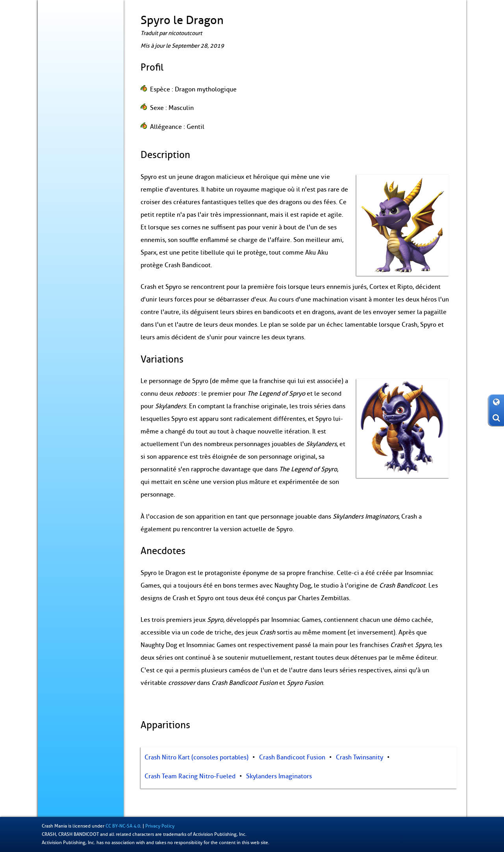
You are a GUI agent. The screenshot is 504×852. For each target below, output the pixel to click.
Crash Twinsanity (359, 757)
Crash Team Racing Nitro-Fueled (190, 776)
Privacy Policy (160, 826)
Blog (51, 75)
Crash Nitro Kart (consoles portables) (196, 757)
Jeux (51, 91)
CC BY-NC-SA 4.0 (123, 826)
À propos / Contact (69, 189)
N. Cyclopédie (81, 108)
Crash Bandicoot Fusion (292, 757)
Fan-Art (55, 173)
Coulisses (57, 124)
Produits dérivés (66, 140)
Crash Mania (54, 826)
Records (56, 156)
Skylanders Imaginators (279, 776)
